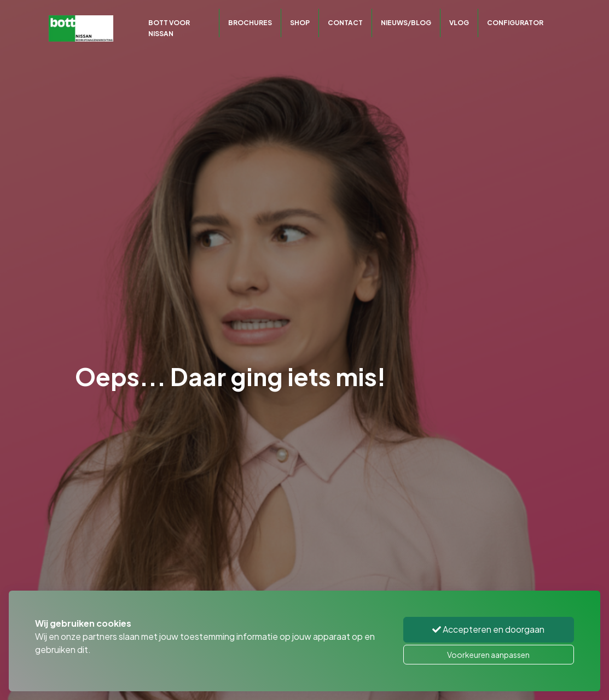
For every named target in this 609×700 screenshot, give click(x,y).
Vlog (459, 23)
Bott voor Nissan (169, 28)
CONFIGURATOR (515, 23)
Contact (345, 23)
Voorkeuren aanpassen (488, 655)
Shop (300, 23)
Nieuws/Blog (406, 23)
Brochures (250, 23)
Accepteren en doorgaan (488, 629)
